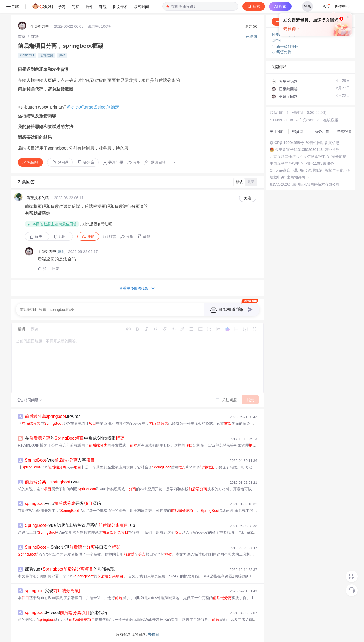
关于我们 (277, 131)
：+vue (52, 482)
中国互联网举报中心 (286, 163)
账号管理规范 (311, 170)
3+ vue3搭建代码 (66, 613)
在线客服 (331, 120)
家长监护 (339, 157)
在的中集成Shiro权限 (74, 438)
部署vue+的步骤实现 (70, 569)
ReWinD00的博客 (33, 445)
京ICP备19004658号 (287, 143)
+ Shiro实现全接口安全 (73, 547)
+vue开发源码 (63, 503)
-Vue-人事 (60, 460)
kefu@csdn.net (308, 120)
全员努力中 (40, 26)
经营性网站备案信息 (323, 143)
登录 (308, 6)
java (62, 55)
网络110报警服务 (320, 163)
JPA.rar (52, 416)
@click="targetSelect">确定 (93, 107)
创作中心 (342, 6)
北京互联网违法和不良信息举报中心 (300, 157)
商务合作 (322, 131)
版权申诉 (277, 177)
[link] (22, 37)
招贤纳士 (300, 131)
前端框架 (47, 55)
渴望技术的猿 (38, 198)
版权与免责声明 (338, 170)
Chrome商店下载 (284, 170)
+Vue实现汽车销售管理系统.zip (80, 525)
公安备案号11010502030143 (299, 150)
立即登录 (268, 51)
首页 (22, 37)
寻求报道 (344, 131)
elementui (27, 55)
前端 (35, 37)
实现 (54, 591)
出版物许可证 (298, 177)
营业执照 (332, 150)
